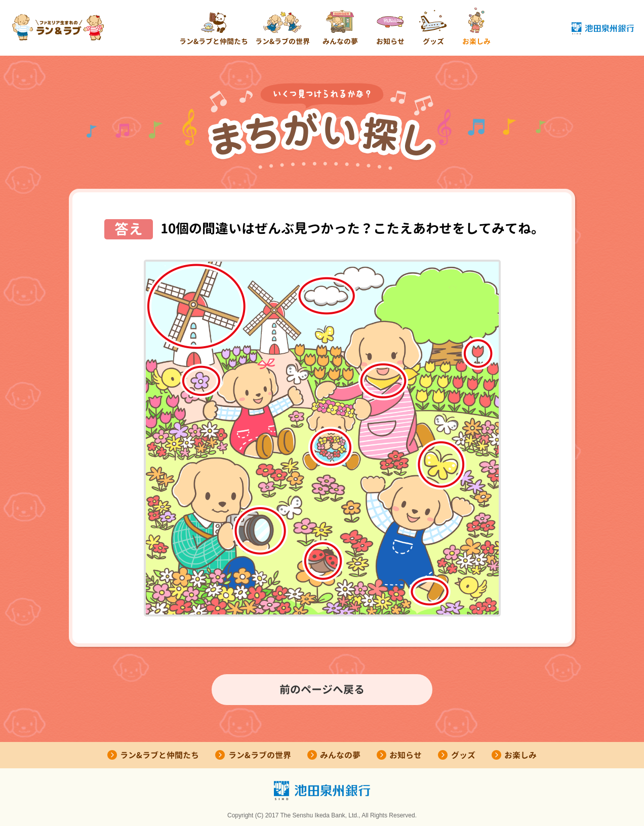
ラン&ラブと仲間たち (214, 41)
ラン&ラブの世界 (283, 41)
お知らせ (390, 41)
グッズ (433, 41)
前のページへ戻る (322, 689)
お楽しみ (476, 41)
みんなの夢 (340, 41)
